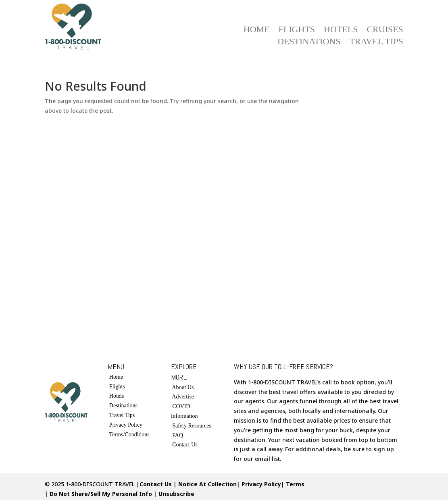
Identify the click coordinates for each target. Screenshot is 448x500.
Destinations (309, 43)
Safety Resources (192, 426)
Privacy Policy (125, 425)
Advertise (183, 397)
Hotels (341, 30)
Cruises (385, 30)
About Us (183, 387)
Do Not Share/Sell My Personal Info (101, 494)
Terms (295, 484)
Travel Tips (376, 43)
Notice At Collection (207, 484)
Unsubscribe (176, 494)
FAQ (178, 435)
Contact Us (185, 445)
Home (257, 30)
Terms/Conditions (129, 435)
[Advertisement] (372, 201)
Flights (297, 30)
